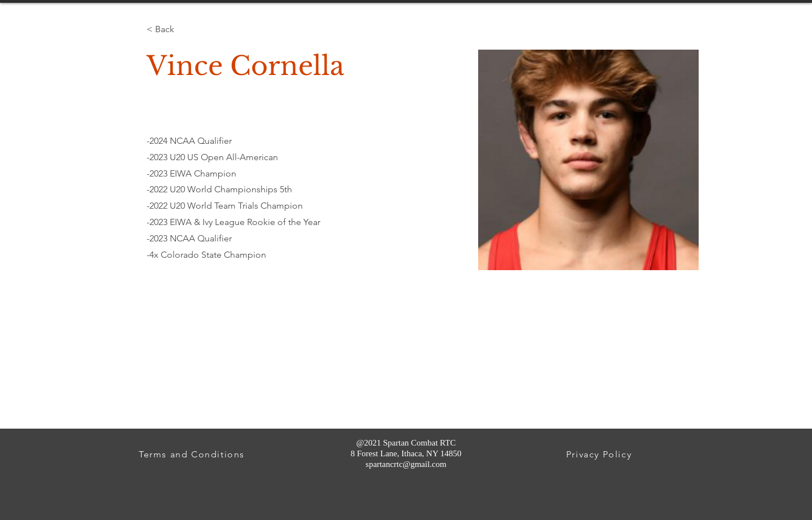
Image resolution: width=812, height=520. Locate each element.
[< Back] (169, 29)
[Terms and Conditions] (193, 454)
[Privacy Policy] (600, 454)
